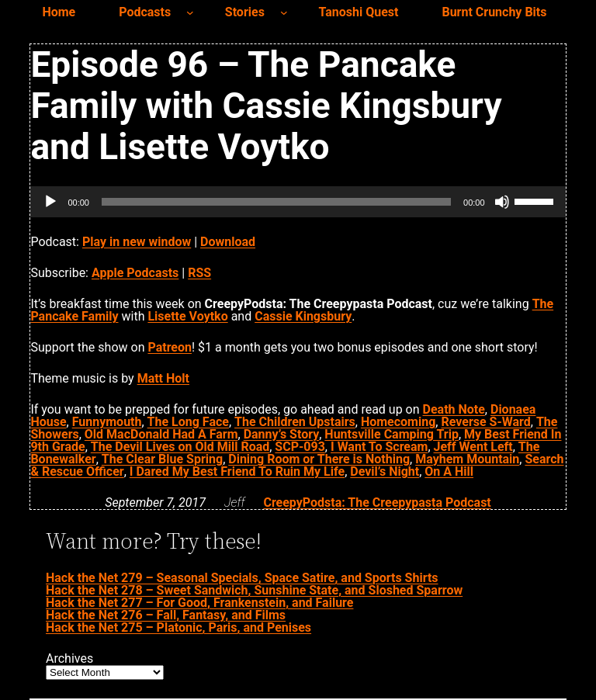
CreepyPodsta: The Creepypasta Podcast (377, 502)
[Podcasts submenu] (190, 12)
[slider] (276, 202)
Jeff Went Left (473, 447)
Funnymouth (107, 422)
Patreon (170, 347)
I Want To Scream (379, 447)
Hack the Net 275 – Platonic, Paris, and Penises (178, 627)
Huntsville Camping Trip (392, 434)
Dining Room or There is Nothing (319, 459)
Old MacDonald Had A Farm (161, 434)
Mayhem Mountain (467, 459)
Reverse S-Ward (485, 422)
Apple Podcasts (135, 273)
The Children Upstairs (295, 422)
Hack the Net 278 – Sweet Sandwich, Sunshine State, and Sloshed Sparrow (254, 590)
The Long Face (188, 422)
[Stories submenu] (284, 12)
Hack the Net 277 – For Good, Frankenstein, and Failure (199, 603)
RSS (199, 273)
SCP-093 (300, 447)
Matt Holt (163, 378)
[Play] (50, 202)
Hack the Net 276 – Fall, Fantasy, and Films (166, 615)
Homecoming (398, 422)
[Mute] (502, 202)
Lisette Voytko (187, 316)
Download (228, 242)
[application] (298, 202)
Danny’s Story (282, 434)
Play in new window (137, 242)
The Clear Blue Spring (162, 459)
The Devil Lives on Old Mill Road (180, 447)
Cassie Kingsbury (303, 316)
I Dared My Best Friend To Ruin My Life (237, 471)
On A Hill (449, 471)
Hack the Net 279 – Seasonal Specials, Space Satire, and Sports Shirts (242, 578)
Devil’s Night (385, 471)
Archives (69, 659)
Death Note (454, 409)
